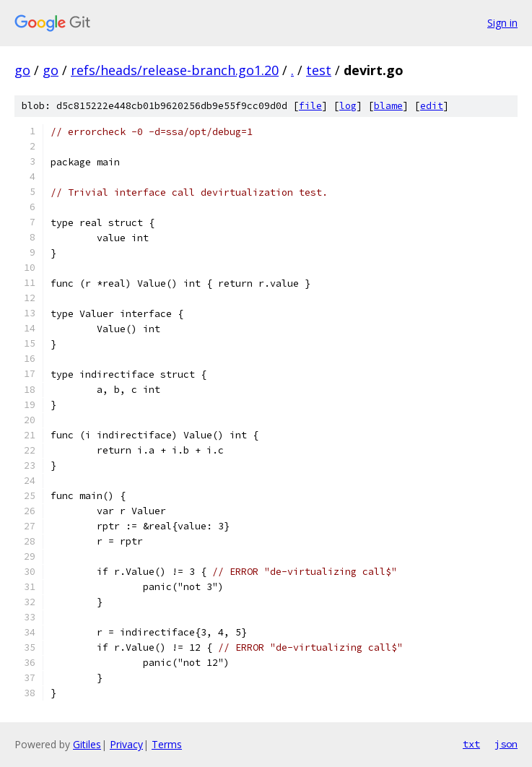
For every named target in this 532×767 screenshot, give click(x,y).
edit (432, 106)
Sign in (502, 23)
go (22, 70)
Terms (167, 744)
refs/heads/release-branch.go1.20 (175, 70)
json (506, 744)
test (319, 70)
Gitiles (87, 744)
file (310, 106)
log (348, 106)
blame (388, 106)
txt (471, 744)
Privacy (126, 744)
